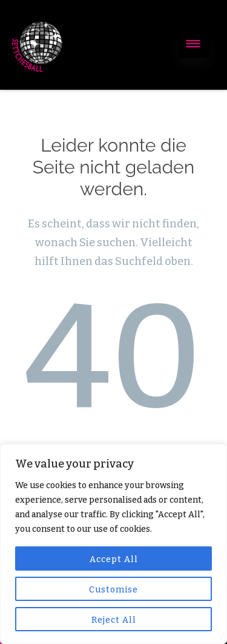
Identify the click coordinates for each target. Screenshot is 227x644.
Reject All (114, 620)
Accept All (114, 559)
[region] (113, 544)
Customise (113, 590)
